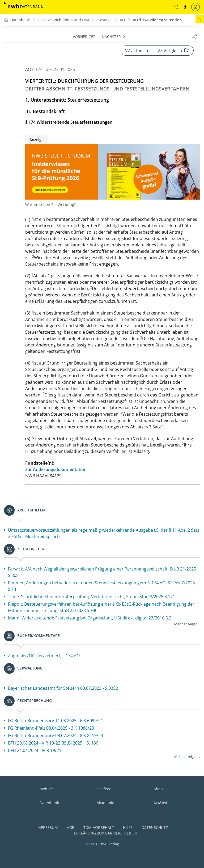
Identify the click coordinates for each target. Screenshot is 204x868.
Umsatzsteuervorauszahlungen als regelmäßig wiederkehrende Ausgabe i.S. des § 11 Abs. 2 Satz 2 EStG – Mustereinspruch (104, 533)
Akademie (105, 803)
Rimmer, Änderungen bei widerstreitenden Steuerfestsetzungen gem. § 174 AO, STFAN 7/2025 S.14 (101, 586)
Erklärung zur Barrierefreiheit (106, 833)
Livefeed (104, 789)
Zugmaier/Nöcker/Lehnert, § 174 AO (44, 656)
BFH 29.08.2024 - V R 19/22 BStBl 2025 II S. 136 (53, 743)
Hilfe (128, 827)
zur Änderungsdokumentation (56, 469)
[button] (177, 7)
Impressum (47, 827)
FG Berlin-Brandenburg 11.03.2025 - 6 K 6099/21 (56, 721)
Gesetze (105, 20)
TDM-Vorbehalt (99, 827)
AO (122, 20)
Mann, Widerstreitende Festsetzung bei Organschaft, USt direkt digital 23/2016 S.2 (90, 618)
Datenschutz (155, 827)
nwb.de (46, 789)
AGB (71, 827)
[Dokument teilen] (194, 36)
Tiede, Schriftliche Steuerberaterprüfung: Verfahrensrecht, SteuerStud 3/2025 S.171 (92, 597)
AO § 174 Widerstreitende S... (159, 20)
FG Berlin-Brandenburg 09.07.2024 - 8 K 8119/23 (56, 735)
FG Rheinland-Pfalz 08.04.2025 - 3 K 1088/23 (51, 728)
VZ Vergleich (173, 51)
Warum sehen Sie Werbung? (50, 204)
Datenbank (49, 803)
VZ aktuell (137, 51)
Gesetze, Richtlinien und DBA (64, 20)
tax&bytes (163, 803)
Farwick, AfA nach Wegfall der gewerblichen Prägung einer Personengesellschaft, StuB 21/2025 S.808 (102, 572)
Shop (158, 789)
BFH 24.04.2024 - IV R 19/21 (35, 750)
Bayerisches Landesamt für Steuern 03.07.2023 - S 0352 (63, 688)
